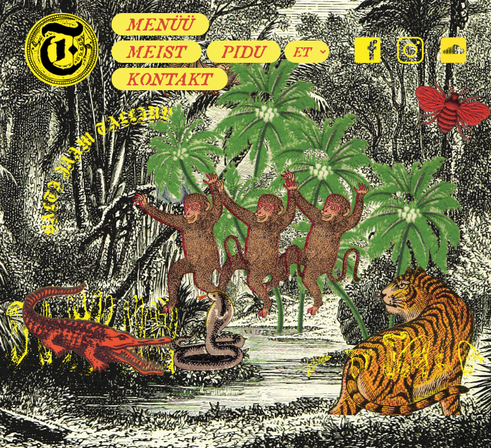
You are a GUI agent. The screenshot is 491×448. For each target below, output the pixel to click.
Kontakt (170, 79)
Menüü (160, 24)
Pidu (244, 52)
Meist (157, 52)
